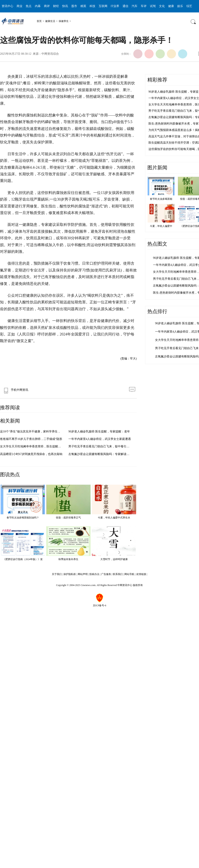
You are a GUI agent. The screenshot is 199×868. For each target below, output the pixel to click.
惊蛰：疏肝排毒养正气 (68, 518)
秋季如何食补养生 (68, 559)
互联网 (103, 6)
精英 (83, 6)
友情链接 (141, 574)
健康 (171, 6)
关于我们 (57, 574)
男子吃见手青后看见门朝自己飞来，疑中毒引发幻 (100, 446)
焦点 (29, 6)
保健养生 (64, 21)
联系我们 (118, 574)
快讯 (65, 6)
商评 (47, 6)
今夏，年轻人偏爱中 (161, 226)
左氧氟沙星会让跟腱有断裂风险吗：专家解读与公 (100, 454)
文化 (162, 6)
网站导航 (129, 574)
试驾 (153, 6)
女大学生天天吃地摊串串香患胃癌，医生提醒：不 (32, 446)
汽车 (135, 6)
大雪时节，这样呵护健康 (114, 559)
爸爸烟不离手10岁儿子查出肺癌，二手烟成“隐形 (31, 439)
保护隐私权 (70, 574)
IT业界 (115, 6)
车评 (144, 6)
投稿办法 (94, 574)
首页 (39, 21)
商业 (19, 6)
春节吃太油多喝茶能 (161, 199)
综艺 (189, 6)
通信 (125, 6)
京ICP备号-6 (100, 605)
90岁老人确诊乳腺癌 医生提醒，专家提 (174, 92)
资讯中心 (7, 6)
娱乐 (180, 6)
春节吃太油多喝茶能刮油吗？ (23, 518)
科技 (92, 6)
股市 (74, 6)
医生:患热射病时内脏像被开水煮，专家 (174, 124)
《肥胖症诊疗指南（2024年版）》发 (23, 559)
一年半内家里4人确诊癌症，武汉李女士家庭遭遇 (100, 439)
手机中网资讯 (15, 390)
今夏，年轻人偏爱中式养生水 (114, 518)
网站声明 (83, 574)
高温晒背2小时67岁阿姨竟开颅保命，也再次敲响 (31, 454)
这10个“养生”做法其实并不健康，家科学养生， (30, 432)
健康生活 (50, 21)
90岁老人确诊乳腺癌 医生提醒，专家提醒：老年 (99, 432)
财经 (56, 6)
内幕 (38, 6)
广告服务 (106, 574)
